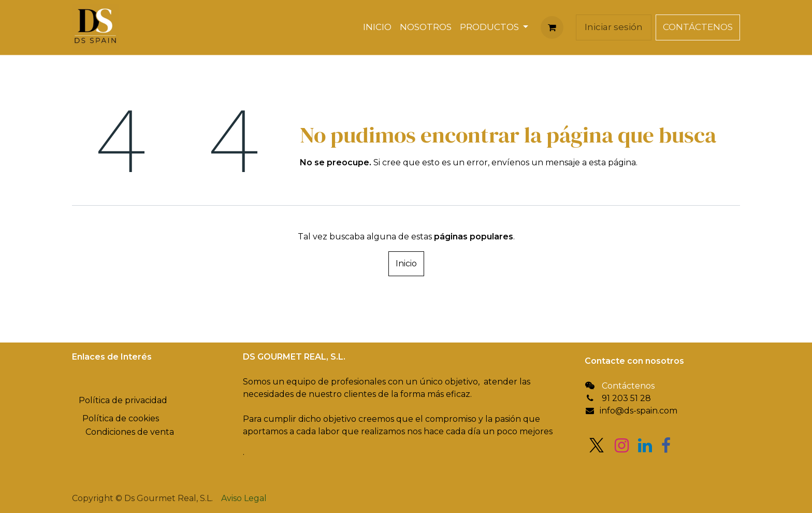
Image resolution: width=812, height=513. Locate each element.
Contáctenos (628, 386)
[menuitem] (377, 27)
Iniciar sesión (614, 27)
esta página (612, 162)
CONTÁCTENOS (698, 27)
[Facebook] (666, 446)
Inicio (406, 263)
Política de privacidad (123, 400)
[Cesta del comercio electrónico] (552, 27)
